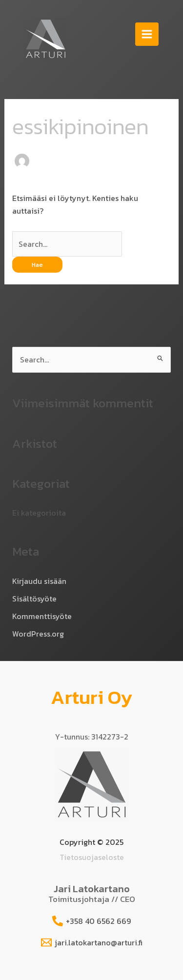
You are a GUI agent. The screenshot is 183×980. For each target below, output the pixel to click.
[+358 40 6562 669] (91, 921)
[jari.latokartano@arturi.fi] (92, 942)
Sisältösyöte (34, 599)
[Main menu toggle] (147, 34)
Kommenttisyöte (42, 616)
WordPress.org (38, 634)
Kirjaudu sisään (39, 581)
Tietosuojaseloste (92, 857)
